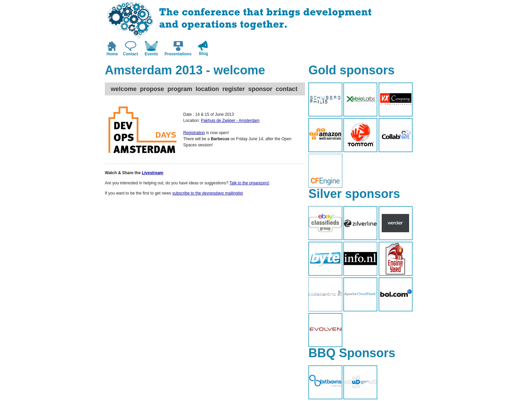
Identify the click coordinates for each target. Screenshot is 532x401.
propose (152, 89)
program (180, 89)
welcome (123, 89)
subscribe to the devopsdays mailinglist (208, 193)
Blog (204, 54)
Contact (130, 54)
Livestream (153, 173)
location (207, 89)
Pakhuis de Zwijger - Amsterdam (230, 121)
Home (112, 54)
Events (151, 54)
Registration (194, 133)
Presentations (178, 54)
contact (287, 89)
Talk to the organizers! (249, 183)
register (234, 89)
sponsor (260, 89)
